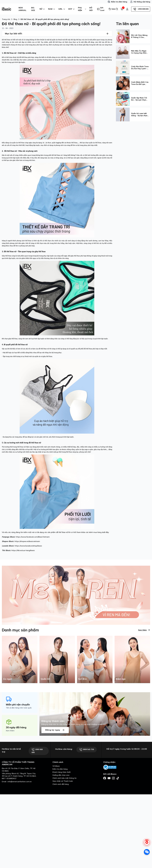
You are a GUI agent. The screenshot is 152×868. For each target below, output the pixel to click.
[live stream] (147, 844)
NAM (52, 9)
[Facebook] (105, 778)
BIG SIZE (33, 9)
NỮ (42, 9)
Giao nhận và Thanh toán (63, 781)
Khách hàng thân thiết (62, 772)
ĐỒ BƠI (91, 9)
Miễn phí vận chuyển (18, 704)
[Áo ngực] (20, 659)
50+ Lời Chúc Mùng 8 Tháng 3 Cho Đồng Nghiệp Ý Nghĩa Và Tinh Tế (139, 36)
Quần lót (45, 679)
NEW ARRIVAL (22, 9)
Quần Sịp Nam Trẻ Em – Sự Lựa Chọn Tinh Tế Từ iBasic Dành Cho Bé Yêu (139, 99)
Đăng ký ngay (55, 730)
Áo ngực (8, 679)
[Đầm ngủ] (132, 659)
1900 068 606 (37, 751)
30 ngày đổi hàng (16, 727)
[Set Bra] (95, 659)
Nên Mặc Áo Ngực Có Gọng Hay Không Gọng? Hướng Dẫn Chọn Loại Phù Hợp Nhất (140, 52)
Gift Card (101, 9)
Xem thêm (144, 630)
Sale (111, 9)
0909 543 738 (87, 750)
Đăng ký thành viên (53, 721)
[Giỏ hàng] (122, 9)
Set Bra (82, 679)
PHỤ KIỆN (82, 9)
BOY (72, 9)
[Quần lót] (57, 659)
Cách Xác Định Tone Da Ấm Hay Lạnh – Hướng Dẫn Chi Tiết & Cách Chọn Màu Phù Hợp (140, 68)
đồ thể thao (61, 532)
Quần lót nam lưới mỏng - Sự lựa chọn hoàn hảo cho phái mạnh (139, 115)
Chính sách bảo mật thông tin (64, 778)
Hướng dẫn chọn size (61, 775)
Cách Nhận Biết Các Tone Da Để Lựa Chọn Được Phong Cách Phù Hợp (140, 83)
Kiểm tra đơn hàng (117, 2)
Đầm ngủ (121, 679)
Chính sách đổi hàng (61, 784)
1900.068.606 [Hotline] (141, 9)
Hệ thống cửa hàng (140, 2)
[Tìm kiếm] (117, 9)
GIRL (62, 9)
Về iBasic (56, 766)
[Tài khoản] (127, 9)
